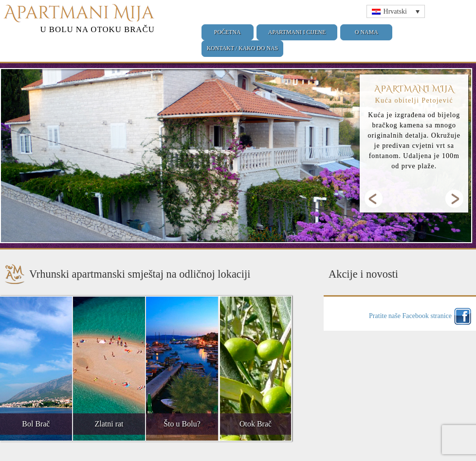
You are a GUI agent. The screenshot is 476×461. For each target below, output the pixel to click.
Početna (228, 32)
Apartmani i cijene (297, 32)
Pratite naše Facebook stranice (410, 316)
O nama (366, 32)
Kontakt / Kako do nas (243, 48)
